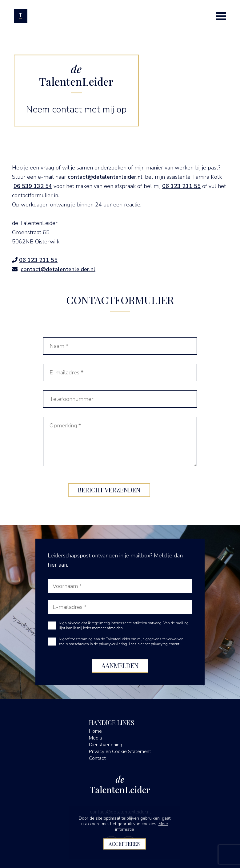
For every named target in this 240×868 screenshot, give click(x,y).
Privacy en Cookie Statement (120, 752)
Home (95, 731)
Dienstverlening (106, 745)
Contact (97, 758)
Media (95, 738)
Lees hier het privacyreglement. (155, 644)
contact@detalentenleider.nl (105, 177)
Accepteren (125, 844)
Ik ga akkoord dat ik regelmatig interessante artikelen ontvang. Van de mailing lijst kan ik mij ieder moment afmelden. (124, 626)
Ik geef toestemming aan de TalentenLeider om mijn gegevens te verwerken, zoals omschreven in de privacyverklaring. (122, 642)
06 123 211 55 (181, 186)
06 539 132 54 (33, 186)
